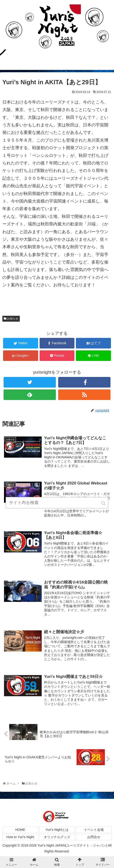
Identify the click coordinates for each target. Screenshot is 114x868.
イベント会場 (94, 830)
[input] (57, 503)
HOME (20, 830)
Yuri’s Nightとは (57, 830)
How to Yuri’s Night (20, 837)
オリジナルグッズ (57, 837)
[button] (104, 503)
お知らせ (13, 319)
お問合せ (94, 837)
